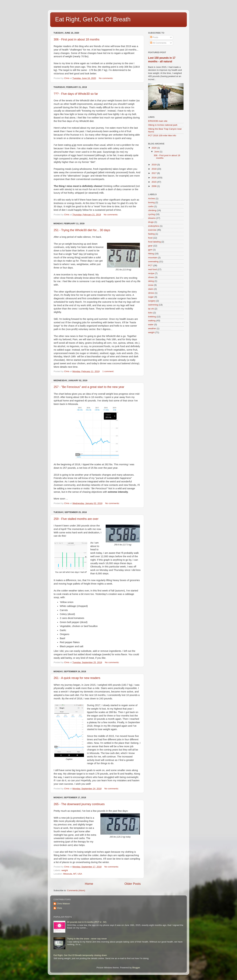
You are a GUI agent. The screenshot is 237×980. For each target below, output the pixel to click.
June (157, 152)
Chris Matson (63, 904)
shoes (151, 277)
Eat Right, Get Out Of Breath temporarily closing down (80, 955)
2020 (154, 148)
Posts (154, 37)
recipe (151, 273)
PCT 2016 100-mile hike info (162, 135)
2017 (154, 173)
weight (65, 870)
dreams (152, 218)
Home (89, 884)
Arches (152, 198)
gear (150, 246)
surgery (152, 301)
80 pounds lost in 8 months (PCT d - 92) (87, 922)
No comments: (106, 78)
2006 (154, 186)
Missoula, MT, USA (73, 874)
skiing (151, 281)
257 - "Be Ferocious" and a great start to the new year (89, 387)
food (150, 238)
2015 (154, 182)
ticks (150, 313)
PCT (150, 265)
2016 (154, 178)
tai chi (151, 309)
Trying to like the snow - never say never (87, 939)
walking (152, 321)
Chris (59, 908)
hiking (151, 254)
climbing (152, 210)
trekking (152, 317)
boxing (151, 202)
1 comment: (108, 371)
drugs (151, 222)
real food (152, 269)
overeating (153, 261)
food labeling (154, 242)
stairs (151, 289)
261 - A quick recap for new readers (77, 678)
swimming (153, 305)
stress (151, 293)
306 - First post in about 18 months (77, 39)
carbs (151, 206)
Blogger (136, 968)
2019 (154, 165)
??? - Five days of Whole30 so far (76, 94)
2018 (154, 169)
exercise (152, 230)
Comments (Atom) (76, 890)
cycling (151, 214)
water (151, 325)
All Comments (158, 43)
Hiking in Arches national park (163, 125)
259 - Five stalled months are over (76, 519)
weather (152, 328)
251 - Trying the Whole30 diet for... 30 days (82, 230)
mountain (153, 258)
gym (150, 250)
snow (151, 285)
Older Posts (133, 884)
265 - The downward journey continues (79, 804)
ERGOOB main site (158, 121)
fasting (151, 234)
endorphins (154, 226)
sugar (151, 297)
